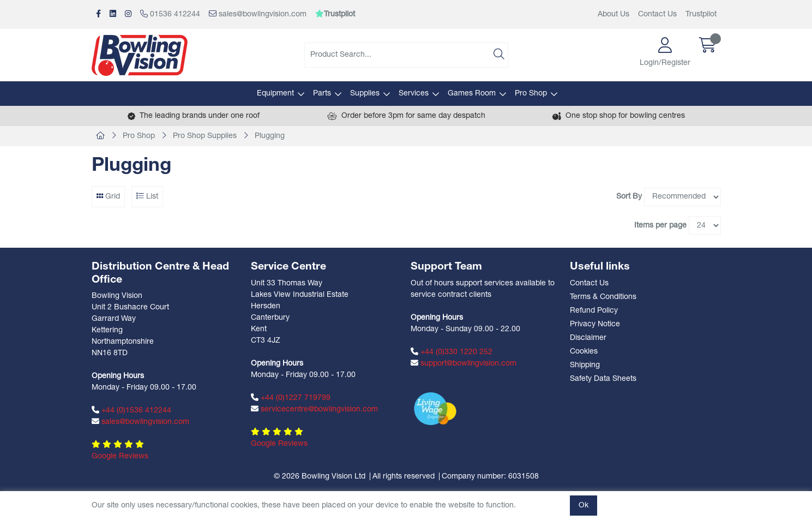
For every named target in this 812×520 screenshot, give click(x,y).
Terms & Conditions (603, 297)
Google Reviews (120, 456)
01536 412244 (170, 14)
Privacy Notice (595, 324)
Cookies (584, 352)
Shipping (585, 365)
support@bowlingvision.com (464, 363)
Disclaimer (588, 338)
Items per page (660, 226)
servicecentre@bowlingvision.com (314, 409)
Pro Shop (531, 94)
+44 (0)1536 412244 (131, 410)
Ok (584, 506)
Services (414, 94)
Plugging (270, 136)
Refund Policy (594, 311)
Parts (322, 94)
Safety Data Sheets (603, 379)
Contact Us (657, 14)
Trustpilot (701, 14)
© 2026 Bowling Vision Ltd (320, 477)
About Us (613, 14)
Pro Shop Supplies (205, 136)
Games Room (472, 94)
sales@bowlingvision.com (258, 14)
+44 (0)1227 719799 (291, 398)
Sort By (629, 197)
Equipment (275, 94)
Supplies (365, 94)
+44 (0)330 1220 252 (452, 352)
